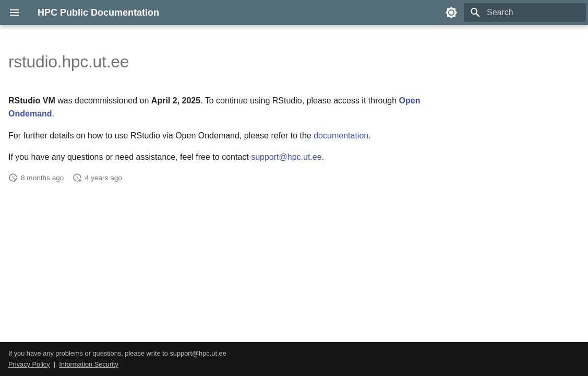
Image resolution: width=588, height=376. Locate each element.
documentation (341, 136)
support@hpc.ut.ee (286, 157)
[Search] (525, 13)
